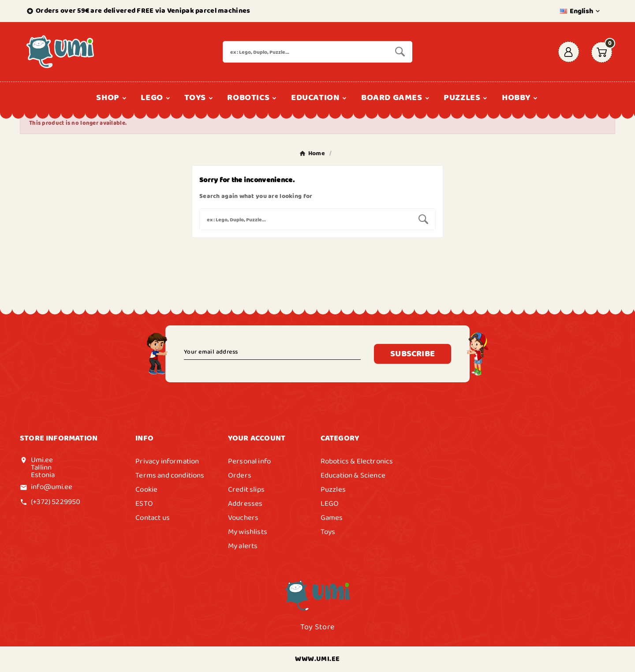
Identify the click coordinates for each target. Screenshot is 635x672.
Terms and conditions (170, 475)
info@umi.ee (52, 487)
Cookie (146, 489)
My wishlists (248, 532)
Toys (328, 532)
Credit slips (246, 489)
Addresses (245, 504)
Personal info (249, 461)
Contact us (153, 518)
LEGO (330, 504)
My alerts (243, 546)
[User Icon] (569, 52)
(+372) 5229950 (56, 502)
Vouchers (243, 518)
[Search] (306, 52)
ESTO (144, 504)
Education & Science (353, 475)
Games (332, 518)
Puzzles (333, 489)
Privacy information (167, 461)
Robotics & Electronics (357, 461)
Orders (240, 475)
